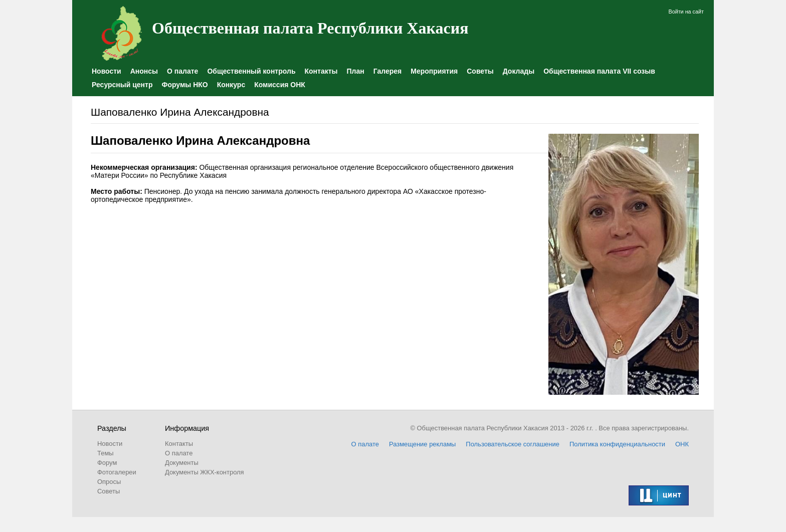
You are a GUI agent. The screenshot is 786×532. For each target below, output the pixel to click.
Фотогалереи (117, 472)
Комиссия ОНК (280, 85)
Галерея (388, 71)
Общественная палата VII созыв (599, 71)
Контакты (321, 71)
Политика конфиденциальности (617, 444)
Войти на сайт (686, 12)
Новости (107, 71)
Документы (182, 463)
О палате (182, 71)
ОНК (682, 444)
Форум (107, 463)
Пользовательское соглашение (513, 444)
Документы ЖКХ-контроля (205, 472)
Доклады (519, 71)
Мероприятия (434, 71)
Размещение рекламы (422, 444)
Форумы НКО (184, 85)
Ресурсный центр (122, 85)
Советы (480, 71)
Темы (106, 453)
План (356, 71)
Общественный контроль (251, 71)
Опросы (109, 482)
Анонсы (144, 71)
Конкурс (231, 85)
